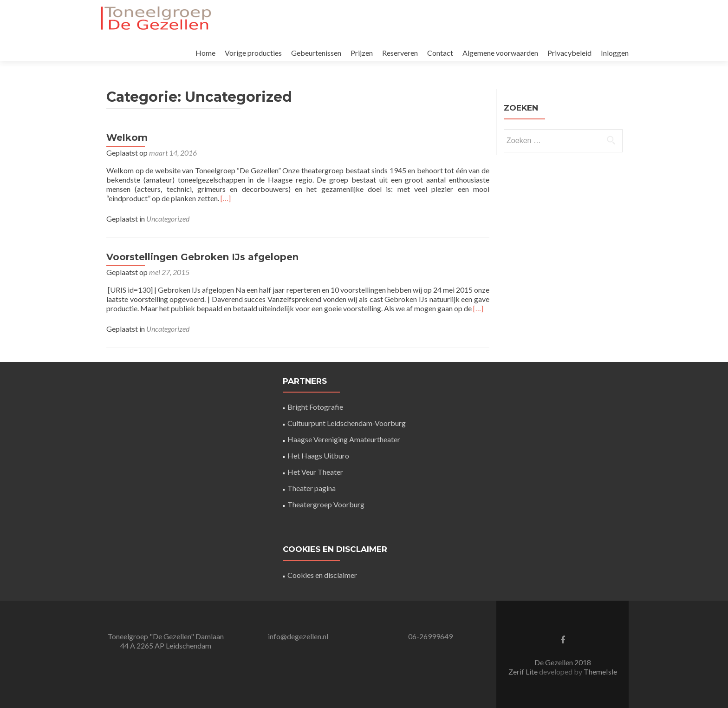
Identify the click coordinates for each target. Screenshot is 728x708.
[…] (226, 198)
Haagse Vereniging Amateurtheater (344, 439)
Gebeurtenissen (316, 53)
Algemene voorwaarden (500, 53)
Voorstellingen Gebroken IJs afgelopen (202, 257)
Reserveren (400, 53)
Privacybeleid (569, 53)
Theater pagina (312, 488)
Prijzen (362, 53)
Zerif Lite (524, 672)
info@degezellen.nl (298, 636)
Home (205, 53)
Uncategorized (168, 219)
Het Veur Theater (315, 472)
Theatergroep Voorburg (326, 504)
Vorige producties (253, 53)
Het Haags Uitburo (318, 456)
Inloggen (615, 53)
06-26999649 (430, 636)
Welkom (127, 138)
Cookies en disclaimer (322, 575)
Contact (440, 53)
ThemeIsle (600, 672)
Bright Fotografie (315, 407)
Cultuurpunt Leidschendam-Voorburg (347, 423)
